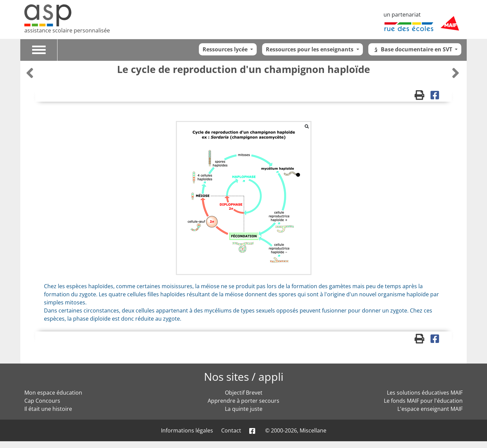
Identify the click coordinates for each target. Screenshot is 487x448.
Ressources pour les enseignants (310, 49)
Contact (231, 430)
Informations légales (187, 430)
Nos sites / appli (244, 377)
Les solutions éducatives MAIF (425, 393)
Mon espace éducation (53, 393)
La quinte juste (244, 409)
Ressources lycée (226, 49)
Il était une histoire (48, 409)
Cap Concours (42, 401)
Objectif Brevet (244, 393)
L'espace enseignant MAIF (430, 409)
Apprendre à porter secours (243, 401)
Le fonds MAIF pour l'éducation (423, 401)
